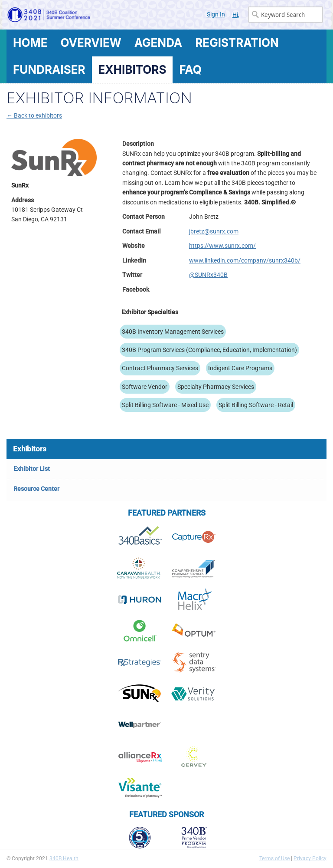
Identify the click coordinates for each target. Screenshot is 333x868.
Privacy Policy (310, 858)
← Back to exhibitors (34, 115)
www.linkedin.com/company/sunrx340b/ (245, 260)
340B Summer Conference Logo (87, 15)
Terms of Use (274, 858)
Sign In (216, 14)
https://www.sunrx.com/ (222, 246)
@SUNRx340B (208, 275)
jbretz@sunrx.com (214, 231)
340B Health (64, 858)
